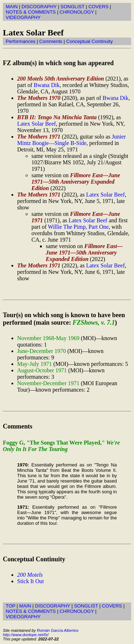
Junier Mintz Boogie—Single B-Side (71, 140)
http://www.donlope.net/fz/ (26, 635)
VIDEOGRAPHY (23, 17)
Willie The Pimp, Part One (78, 227)
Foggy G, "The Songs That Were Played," (61, 446)
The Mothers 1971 (39, 137)
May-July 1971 (34, 364)
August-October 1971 (42, 370)
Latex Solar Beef (36, 124)
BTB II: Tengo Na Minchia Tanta (57, 117)
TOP (11, 606)
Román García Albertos (58, 630)
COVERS (98, 7)
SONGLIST (72, 7)
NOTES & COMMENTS (31, 12)
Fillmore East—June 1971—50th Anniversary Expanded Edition (76, 182)
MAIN (12, 7)
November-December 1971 (48, 383)
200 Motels (30, 575)
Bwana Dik (46, 85)
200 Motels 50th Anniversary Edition (61, 79)
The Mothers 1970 (39, 98)
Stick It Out (31, 581)
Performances (21, 41)
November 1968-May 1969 (48, 338)
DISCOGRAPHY (39, 7)
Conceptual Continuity (89, 41)
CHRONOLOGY (77, 12)
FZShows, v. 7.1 (94, 323)
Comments (51, 41)
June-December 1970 (41, 351)
